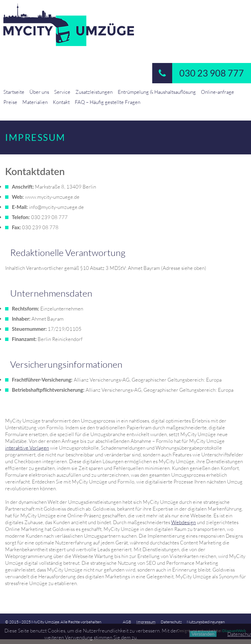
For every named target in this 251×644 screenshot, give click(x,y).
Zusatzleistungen (94, 92)
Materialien (35, 102)
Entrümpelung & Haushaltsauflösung (157, 92)
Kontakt (61, 102)
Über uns (39, 92)
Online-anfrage (218, 92)
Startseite (14, 92)
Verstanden (203, 634)
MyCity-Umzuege (125, 25)
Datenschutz (171, 622)
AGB (127, 622)
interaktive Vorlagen (27, 448)
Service (62, 92)
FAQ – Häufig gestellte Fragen (108, 102)
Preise (10, 102)
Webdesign (184, 522)
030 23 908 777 (198, 73)
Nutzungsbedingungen (206, 622)
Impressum (146, 622)
